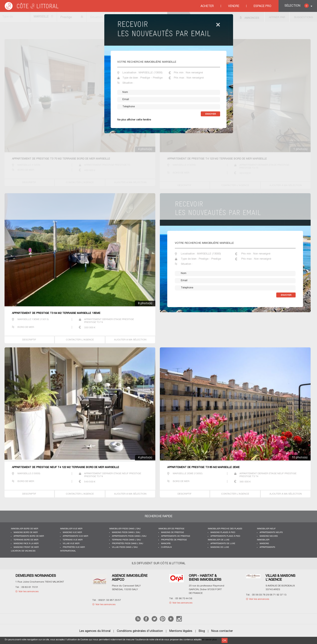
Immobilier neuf (266, 529)
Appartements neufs (271, 532)
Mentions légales (181, 631)
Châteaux (166, 547)
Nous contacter (222, 631)
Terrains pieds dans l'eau (126, 540)
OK (225, 640)
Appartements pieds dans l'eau (129, 536)
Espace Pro (262, 6)
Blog (202, 631)
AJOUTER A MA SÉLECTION (130, 340)
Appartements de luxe (223, 544)
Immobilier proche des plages (225, 529)
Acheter (207, 6)
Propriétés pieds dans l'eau (128, 544)
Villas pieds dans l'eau (125, 547)
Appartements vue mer (75, 536)
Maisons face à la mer (26, 544)
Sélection (297, 6)
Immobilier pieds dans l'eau (125, 529)
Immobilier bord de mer (24, 529)
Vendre (234, 6)
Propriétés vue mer (74, 547)
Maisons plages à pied (223, 532)
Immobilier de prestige (171, 529)
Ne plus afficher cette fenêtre (134, 120)
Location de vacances (23, 551)
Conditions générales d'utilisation (140, 631)
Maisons (264, 544)
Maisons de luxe (220, 547)
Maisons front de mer (26, 547)
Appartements (267, 547)
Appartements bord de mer (29, 536)
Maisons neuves (269, 536)
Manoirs (166, 544)
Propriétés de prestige (174, 540)
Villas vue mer (71, 544)
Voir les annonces (28, 591)
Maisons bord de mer (26, 532)
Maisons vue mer (72, 532)
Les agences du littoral (95, 631)
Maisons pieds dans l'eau (126, 532)
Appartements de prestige (176, 536)
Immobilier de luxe (219, 540)
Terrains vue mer (73, 540)
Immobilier (263, 540)
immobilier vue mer (71, 529)
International (68, 551)
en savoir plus (210, 640)
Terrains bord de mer (26, 540)
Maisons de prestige (172, 532)
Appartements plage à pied (225, 536)
